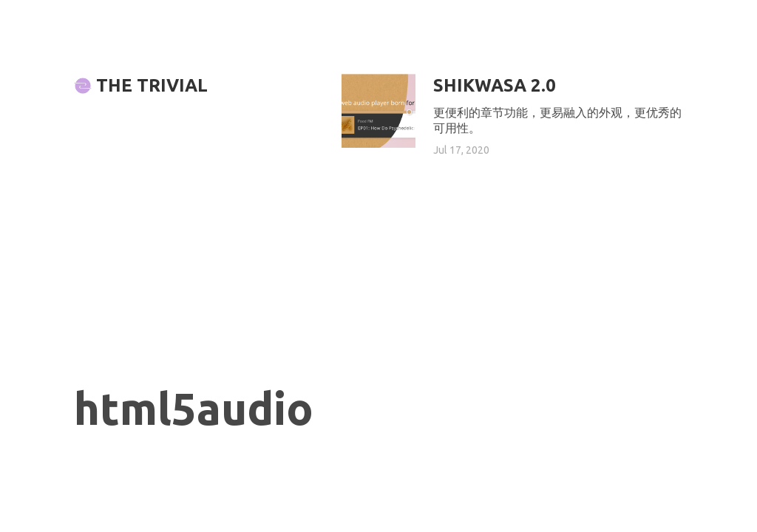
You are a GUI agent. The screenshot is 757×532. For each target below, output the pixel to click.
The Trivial (141, 85)
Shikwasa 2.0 (495, 85)
